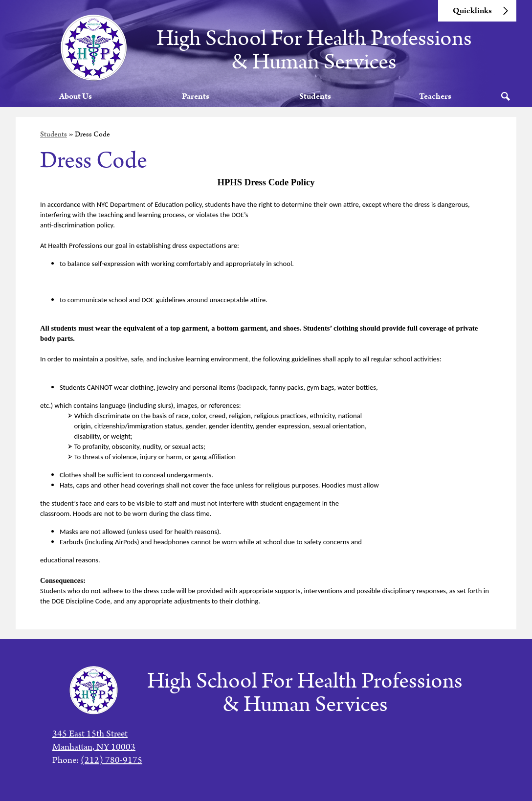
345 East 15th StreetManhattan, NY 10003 (94, 740)
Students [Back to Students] (54, 145)
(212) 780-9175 (111, 760)
